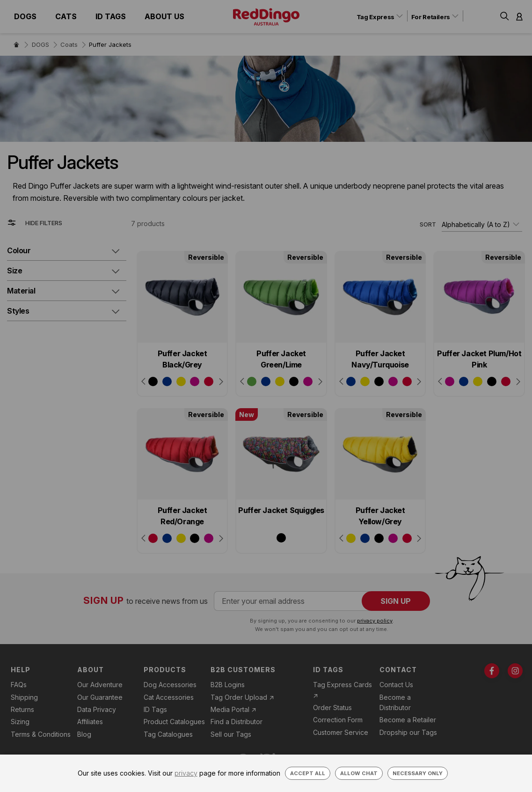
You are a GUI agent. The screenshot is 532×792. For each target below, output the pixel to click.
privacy (186, 773)
